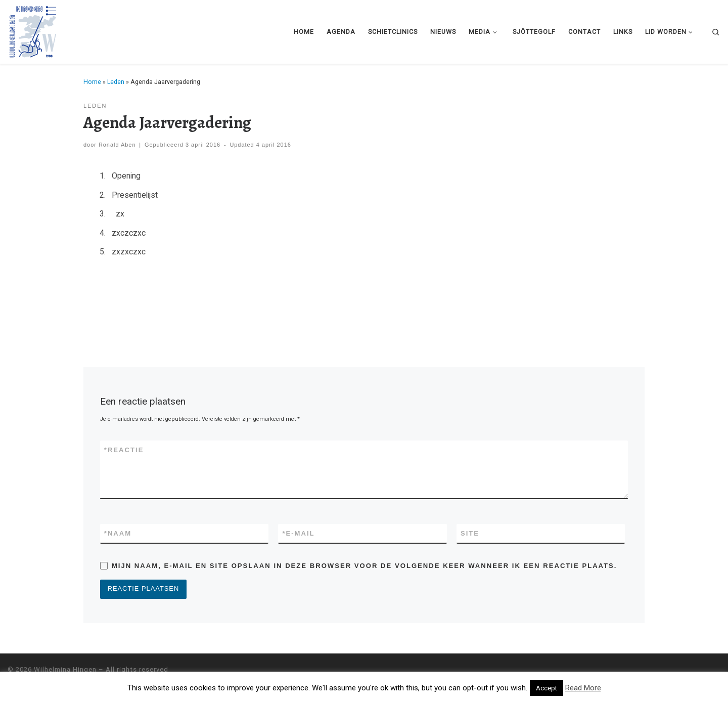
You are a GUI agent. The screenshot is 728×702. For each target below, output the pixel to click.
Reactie (124, 450)
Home (92, 82)
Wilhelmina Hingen (65, 670)
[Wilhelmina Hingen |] (33, 30)
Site (470, 533)
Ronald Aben (117, 145)
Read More (583, 688)
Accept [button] (547, 688)
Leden (116, 82)
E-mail (298, 534)
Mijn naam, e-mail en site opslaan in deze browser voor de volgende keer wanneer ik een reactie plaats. (365, 566)
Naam (118, 534)
